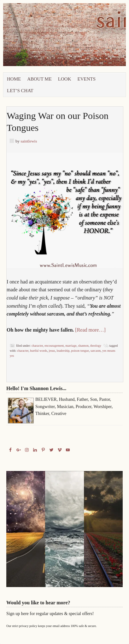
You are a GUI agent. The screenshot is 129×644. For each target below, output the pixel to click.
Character (37, 346)
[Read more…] (90, 330)
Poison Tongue (80, 351)
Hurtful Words (38, 351)
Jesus (52, 351)
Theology (96, 346)
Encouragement (54, 346)
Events (87, 79)
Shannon (83, 346)
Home (14, 79)
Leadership (63, 351)
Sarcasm (96, 351)
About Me (39, 79)
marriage (71, 346)
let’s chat (20, 91)
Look (65, 79)
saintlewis (29, 141)
